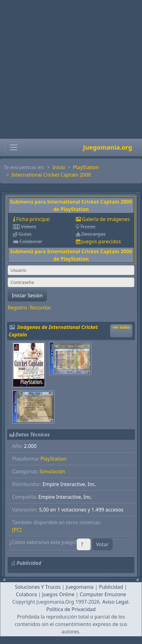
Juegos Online (58, 594)
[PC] (17, 530)
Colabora (26, 594)
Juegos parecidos (101, 241)
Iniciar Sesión (27, 295)
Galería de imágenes (106, 219)
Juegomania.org (108, 147)
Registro (17, 308)
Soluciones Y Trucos (38, 587)
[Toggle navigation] (14, 147)
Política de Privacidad (71, 609)
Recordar (41, 308)
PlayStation (86, 167)
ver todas (121, 327)
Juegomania (80, 587)
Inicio (59, 167)
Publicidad (111, 587)
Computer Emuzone (103, 594)
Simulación (52, 471)
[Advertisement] (69, 69)
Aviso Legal (115, 602)
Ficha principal (33, 219)
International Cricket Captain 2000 (51, 175)
